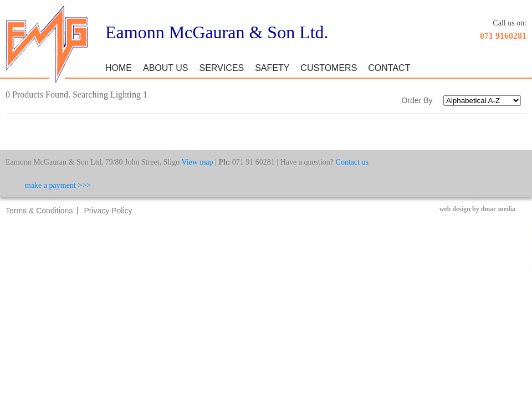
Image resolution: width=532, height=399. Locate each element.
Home (119, 68)
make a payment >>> (58, 185)
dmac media (498, 209)
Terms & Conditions (39, 211)
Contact (389, 68)
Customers (329, 68)
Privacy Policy (108, 211)
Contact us (352, 162)
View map (197, 162)
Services (222, 68)
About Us (166, 68)
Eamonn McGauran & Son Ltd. (217, 32)
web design (455, 209)
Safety (272, 68)
